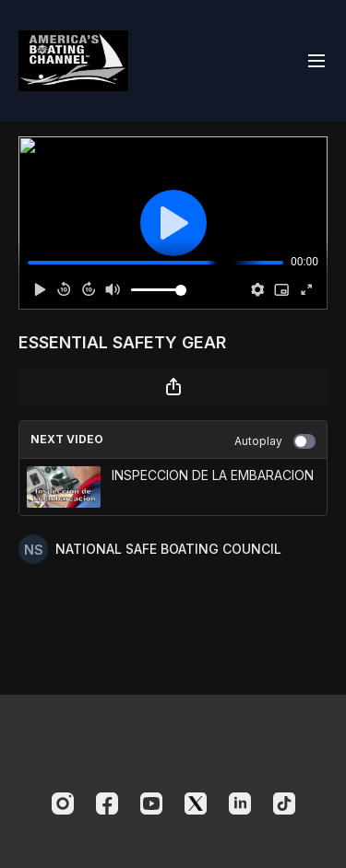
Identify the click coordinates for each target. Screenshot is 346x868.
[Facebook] (107, 803)
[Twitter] (196, 803)
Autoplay (275, 441)
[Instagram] (63, 803)
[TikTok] (284, 803)
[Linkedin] (240, 803)
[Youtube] (151, 803)
